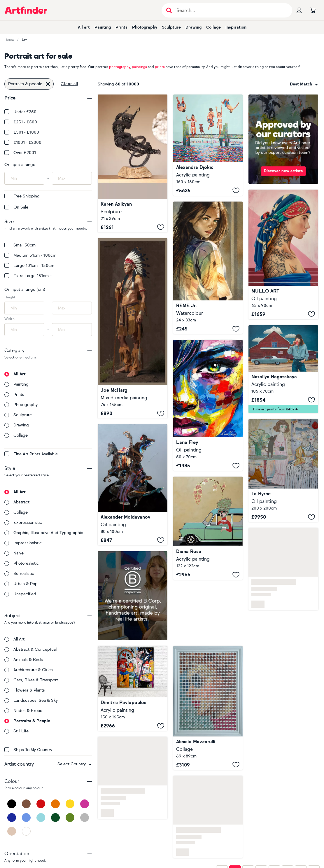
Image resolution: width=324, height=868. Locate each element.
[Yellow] (70, 804)
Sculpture (171, 27)
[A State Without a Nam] (208, 405)
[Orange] (55, 804)
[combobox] (75, 764)
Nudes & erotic (23, 711)
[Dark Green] (55, 818)
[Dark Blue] (12, 818)
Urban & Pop (21, 584)
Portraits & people (27, 721)
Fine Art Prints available (31, 454)
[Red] (41, 804)
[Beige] (12, 831)
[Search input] (230, 10)
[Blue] (26, 818)
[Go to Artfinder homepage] (26, 10)
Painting (103, 27)
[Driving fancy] (208, 528)
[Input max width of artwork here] (72, 330)
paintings (139, 67)
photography (120, 67)
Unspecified (20, 594)
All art (84, 27)
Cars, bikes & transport (31, 680)
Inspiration (236, 27)
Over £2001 (20, 153)
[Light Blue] (41, 818)
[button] (75, 764)
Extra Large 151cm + (28, 276)
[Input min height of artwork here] (24, 308)
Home (9, 40)
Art (24, 40)
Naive (14, 553)
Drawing (193, 27)
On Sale (16, 207)
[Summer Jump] (208, 145)
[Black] (12, 804)
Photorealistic (22, 563)
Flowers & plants (25, 690)
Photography (145, 27)
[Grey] (85, 818)
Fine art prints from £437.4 (275, 409)
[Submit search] (169, 10)
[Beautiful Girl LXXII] (208, 268)
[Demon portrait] (133, 485)
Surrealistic (19, 574)
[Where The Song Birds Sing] (283, 254)
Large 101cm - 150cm (29, 266)
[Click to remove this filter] (48, 84)
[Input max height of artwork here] (72, 308)
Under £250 (20, 112)
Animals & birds (24, 660)
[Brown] (26, 804)
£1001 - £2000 (23, 142)
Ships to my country (28, 750)
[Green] (70, 818)
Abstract (17, 502)
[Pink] (85, 804)
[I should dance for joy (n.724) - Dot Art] (208, 708)
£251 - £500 (21, 122)
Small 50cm (20, 245)
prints (160, 67)
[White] (26, 831)
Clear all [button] (69, 84)
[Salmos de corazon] (133, 688)
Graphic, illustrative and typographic (44, 533)
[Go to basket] (313, 10)
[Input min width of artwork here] (24, 330)
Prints (121, 27)
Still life (16, 731)
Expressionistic (23, 523)
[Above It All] (133, 163)
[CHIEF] (133, 328)
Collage (213, 27)
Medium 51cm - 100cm (30, 255)
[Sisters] (283, 471)
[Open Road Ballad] (283, 369)
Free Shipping (22, 196)
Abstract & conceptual (30, 649)
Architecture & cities (29, 670)
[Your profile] (299, 10)
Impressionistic (23, 543)
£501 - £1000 (22, 132)
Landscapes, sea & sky (31, 700)
